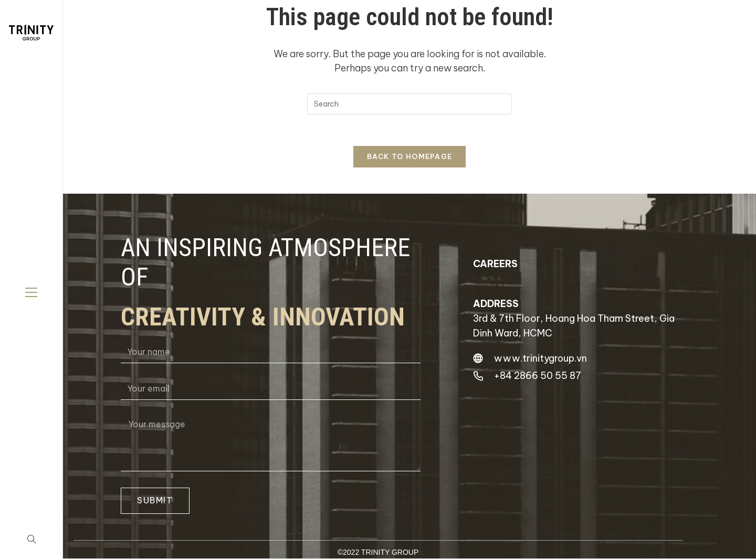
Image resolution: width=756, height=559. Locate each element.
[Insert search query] (409, 104)
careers (495, 264)
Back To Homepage (410, 156)
